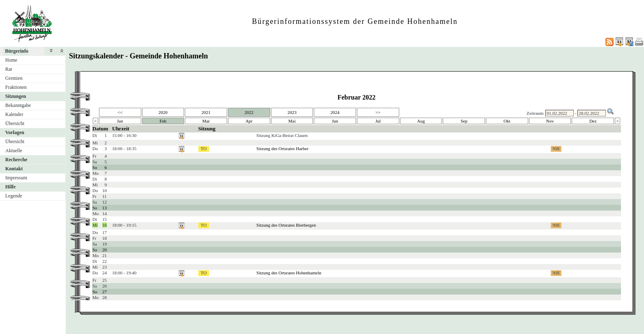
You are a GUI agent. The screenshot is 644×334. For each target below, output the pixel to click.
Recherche (16, 160)
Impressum (16, 178)
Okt (507, 121)
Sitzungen (16, 96)
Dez (593, 121)
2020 (163, 112)
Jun (335, 121)
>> (378, 112)
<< (120, 112)
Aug (421, 121)
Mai (292, 121)
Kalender (14, 114)
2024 (335, 112)
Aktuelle (14, 151)
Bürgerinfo (17, 51)
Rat (9, 69)
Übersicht (15, 123)
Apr (249, 121)
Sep (464, 121)
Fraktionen (16, 87)
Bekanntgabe (18, 105)
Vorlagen (15, 132)
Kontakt (14, 169)
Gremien (14, 78)
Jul (378, 121)
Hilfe (10, 187)
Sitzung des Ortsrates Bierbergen (286, 225)
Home (11, 60)
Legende (14, 196)
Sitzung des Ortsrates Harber (282, 148)
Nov (550, 121)
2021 (206, 112)
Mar (206, 121)
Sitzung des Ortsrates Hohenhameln (289, 273)
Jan (120, 121)
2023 (292, 112)
